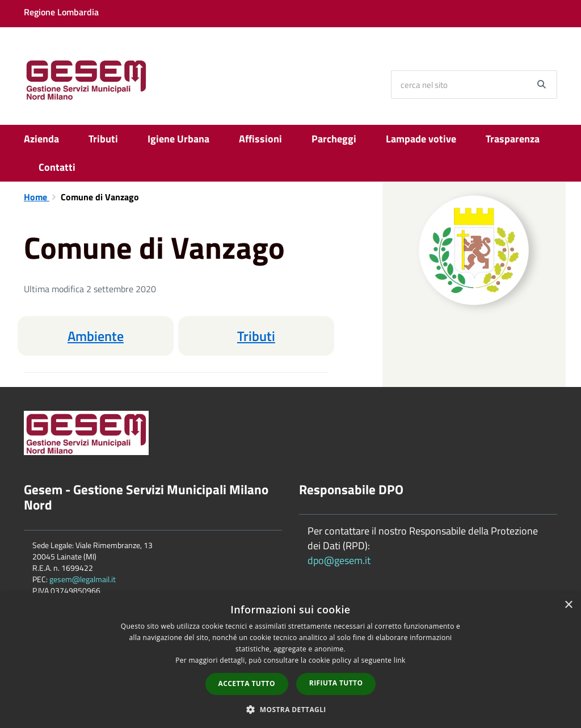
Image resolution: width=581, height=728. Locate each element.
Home (37, 197)
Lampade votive (421, 139)
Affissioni (260, 139)
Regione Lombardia (61, 12)
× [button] (568, 605)
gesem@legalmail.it (83, 579)
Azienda (41, 139)
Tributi (103, 139)
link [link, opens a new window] (400, 660)
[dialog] (290, 660)
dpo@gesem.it (339, 560)
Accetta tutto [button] (247, 683)
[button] (290, 709)
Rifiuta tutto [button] (336, 683)
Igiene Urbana (178, 139)
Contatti (57, 167)
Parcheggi (334, 139)
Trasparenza (513, 139)
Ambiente (96, 336)
